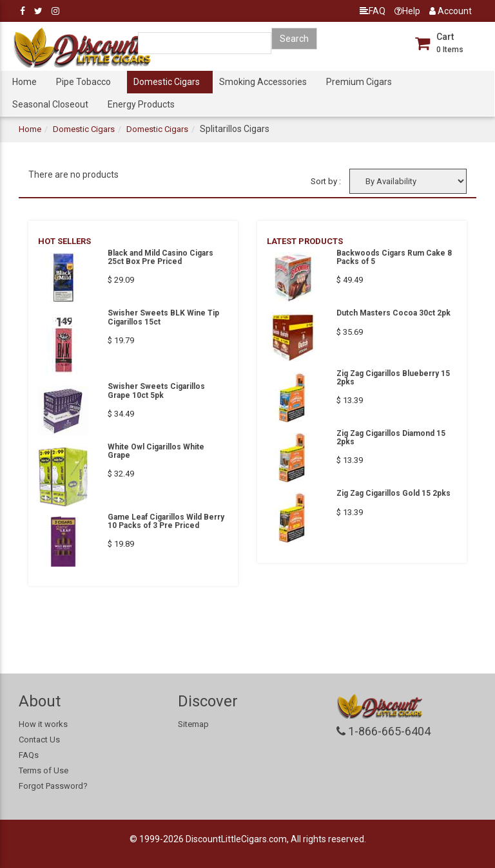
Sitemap (193, 724)
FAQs (29, 755)
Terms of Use (44, 770)
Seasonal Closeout (50, 104)
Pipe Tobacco (83, 82)
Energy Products (141, 104)
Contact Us (39, 740)
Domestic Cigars (167, 82)
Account (451, 11)
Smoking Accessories (263, 82)
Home (24, 82)
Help (407, 11)
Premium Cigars (359, 82)
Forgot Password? (53, 786)
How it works (43, 724)
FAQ (373, 11)
